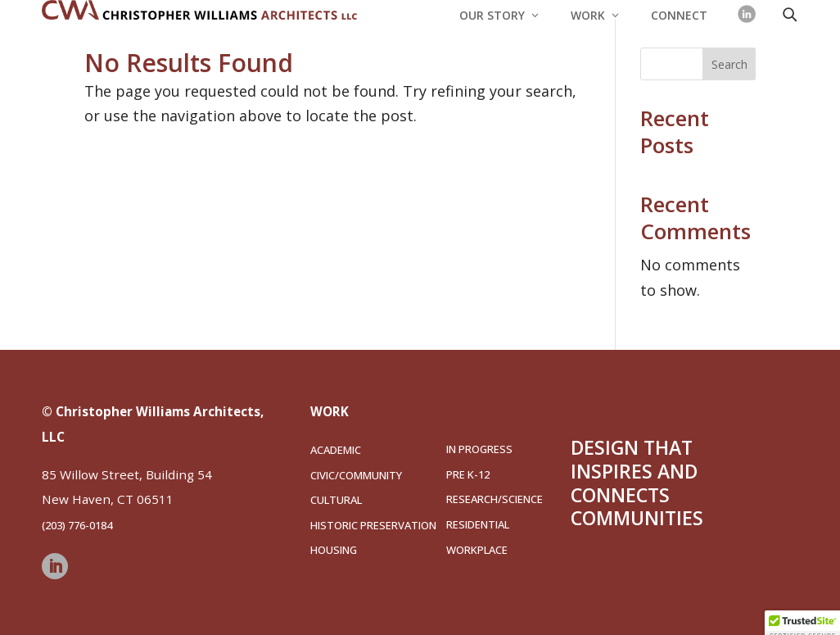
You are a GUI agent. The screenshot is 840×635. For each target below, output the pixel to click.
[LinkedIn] (747, 14)
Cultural (336, 500)
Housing (334, 550)
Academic (336, 450)
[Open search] (789, 14)
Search (729, 64)
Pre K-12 (468, 474)
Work (588, 16)
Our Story (492, 16)
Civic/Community (356, 475)
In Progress (479, 449)
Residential (478, 524)
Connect (679, 16)
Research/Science (495, 499)
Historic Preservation (373, 525)
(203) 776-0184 (77, 525)
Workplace (477, 550)
